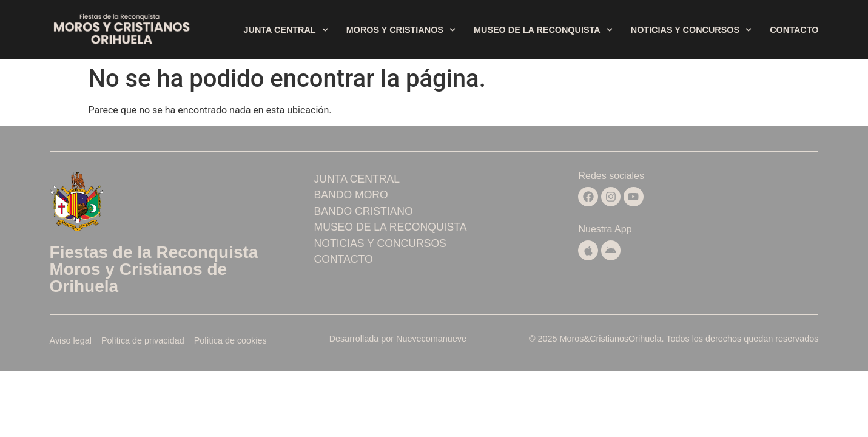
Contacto (794, 30)
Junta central (286, 30)
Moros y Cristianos (401, 30)
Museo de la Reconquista (543, 30)
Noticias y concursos (691, 30)
